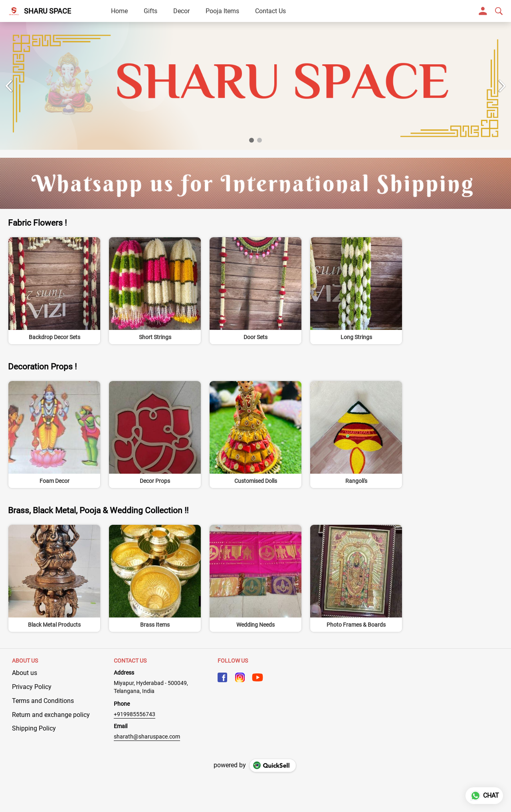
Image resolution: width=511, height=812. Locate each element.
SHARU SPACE (48, 11)
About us (25, 673)
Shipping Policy (34, 728)
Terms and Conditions (43, 701)
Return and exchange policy (51, 715)
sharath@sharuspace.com (147, 737)
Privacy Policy (32, 687)
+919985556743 (135, 714)
